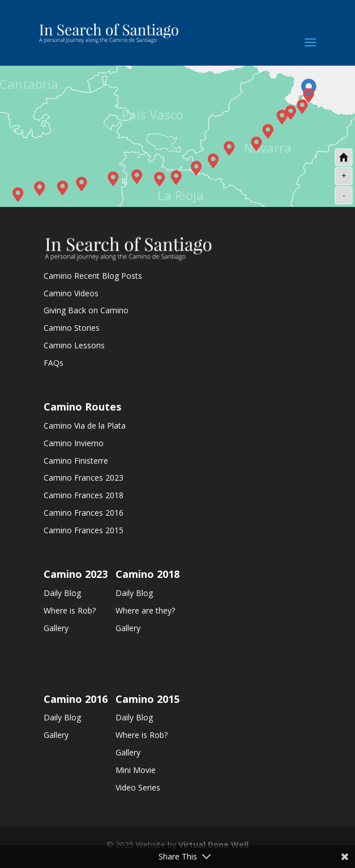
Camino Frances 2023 (84, 478)
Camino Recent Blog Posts (93, 276)
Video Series (138, 787)
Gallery (56, 628)
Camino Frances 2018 (84, 495)
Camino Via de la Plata (85, 426)
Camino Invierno (74, 443)
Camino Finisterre (76, 461)
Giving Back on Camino (86, 310)
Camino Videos (71, 293)
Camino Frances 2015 (84, 530)
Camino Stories (72, 328)
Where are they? (145, 610)
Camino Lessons (74, 345)
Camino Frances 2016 (84, 513)
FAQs (54, 363)
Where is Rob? (70, 610)
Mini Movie (136, 770)
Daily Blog (62, 593)
